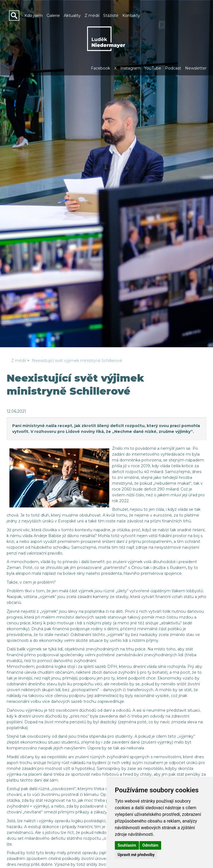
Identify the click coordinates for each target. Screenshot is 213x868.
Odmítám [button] (150, 845)
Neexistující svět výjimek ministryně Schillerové (77, 361)
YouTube (153, 68)
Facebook (101, 68)
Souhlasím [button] (127, 845)
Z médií (18, 361)
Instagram (130, 68)
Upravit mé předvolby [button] (136, 855)
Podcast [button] (173, 68)
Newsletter (196, 68)
